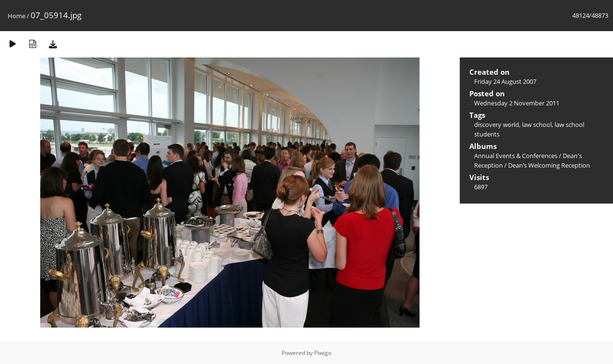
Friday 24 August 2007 (505, 81)
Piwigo (323, 353)
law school (537, 125)
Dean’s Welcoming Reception (549, 165)
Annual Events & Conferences (516, 156)
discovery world (497, 125)
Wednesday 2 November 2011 (517, 103)
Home (17, 16)
